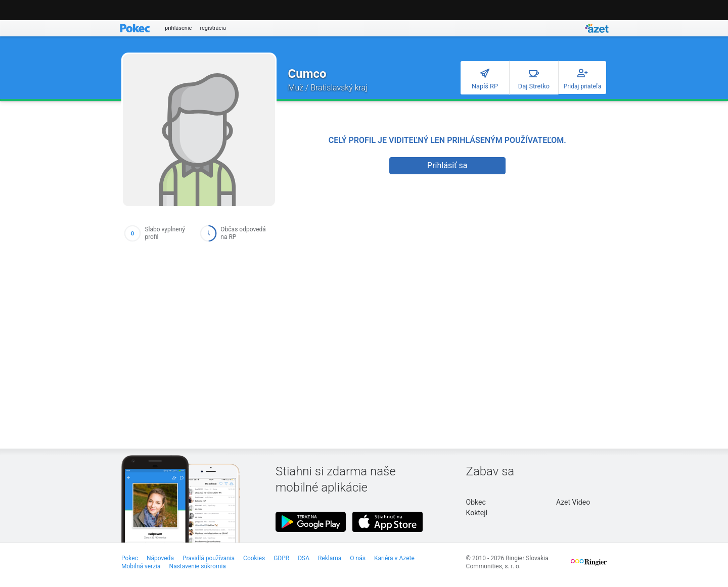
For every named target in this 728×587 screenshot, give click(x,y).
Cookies (254, 558)
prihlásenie (178, 28)
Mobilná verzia (141, 566)
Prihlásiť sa (447, 165)
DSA (304, 558)
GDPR (281, 558)
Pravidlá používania (209, 558)
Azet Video (573, 502)
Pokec (130, 558)
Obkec (476, 502)
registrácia (213, 28)
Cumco (307, 74)
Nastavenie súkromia (198, 566)
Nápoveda (160, 558)
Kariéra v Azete (394, 558)
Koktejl (477, 513)
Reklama (330, 558)
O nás (358, 558)
